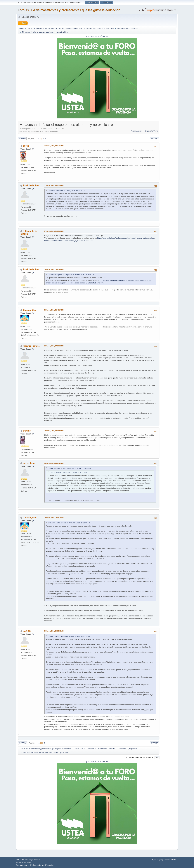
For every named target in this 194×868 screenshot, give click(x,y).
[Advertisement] (168, 163)
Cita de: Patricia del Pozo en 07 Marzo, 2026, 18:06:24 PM (69, 469)
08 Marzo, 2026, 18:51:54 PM (54, 431)
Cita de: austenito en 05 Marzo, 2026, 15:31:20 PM (67, 191)
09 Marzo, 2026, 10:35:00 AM (54, 631)
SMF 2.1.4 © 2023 (22, 860)
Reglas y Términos (164, 860)
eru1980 (27, 631)
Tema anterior (137, 131)
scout (26, 146)
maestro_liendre (31, 346)
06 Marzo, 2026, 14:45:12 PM (54, 146)
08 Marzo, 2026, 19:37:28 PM (54, 463)
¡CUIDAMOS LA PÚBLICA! (97, 36)
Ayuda (154, 860)
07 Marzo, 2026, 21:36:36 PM (54, 231)
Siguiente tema (151, 131)
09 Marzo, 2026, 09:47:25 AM (54, 518)
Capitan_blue (30, 310)
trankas (27, 431)
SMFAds (19, 863)
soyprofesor (29, 463)
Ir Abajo (22, 139)
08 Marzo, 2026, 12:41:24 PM (54, 310)
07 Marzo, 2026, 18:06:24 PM (54, 185)
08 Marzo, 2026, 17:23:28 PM (54, 346)
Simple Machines (34, 860)
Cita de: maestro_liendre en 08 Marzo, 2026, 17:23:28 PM (69, 523)
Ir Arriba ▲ (174, 860)
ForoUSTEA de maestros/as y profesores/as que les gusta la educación (69, 10)
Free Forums (27, 863)
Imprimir (155, 139)
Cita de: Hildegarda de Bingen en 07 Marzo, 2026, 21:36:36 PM (71, 275)
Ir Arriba (23, 743)
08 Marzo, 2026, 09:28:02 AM (54, 269)
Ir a (126, 757)
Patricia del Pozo (32, 185)
